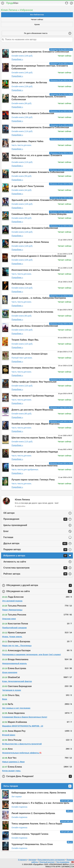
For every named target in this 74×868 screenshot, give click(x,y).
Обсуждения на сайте (39, 591)
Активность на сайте (15, 562)
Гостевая (8, 537)
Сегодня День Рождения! (39, 776)
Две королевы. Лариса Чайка (27, 141)
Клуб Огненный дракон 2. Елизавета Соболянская (39, 256)
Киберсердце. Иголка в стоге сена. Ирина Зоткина (39, 793)
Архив (37, 25)
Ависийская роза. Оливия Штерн (30, 354)
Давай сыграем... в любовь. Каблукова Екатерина (39, 298)
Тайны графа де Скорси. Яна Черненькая (34, 382)
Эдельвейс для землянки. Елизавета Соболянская (39, 200)
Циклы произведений (15, 525)
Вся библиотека (37, 15)
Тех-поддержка (63, 862)
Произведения (35, 519)
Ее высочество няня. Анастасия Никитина (35, 466)
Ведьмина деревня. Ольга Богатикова (32, 312)
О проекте (23, 860)
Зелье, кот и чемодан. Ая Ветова (29, 83)
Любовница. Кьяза (22, 284)
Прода (12, 3)
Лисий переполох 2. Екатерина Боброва (33, 813)
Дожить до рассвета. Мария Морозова (32, 410)
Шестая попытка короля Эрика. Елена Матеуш (37, 438)
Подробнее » (17, 59)
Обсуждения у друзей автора (39, 585)
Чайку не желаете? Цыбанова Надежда (33, 396)
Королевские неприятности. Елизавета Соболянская (40, 127)
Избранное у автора (35, 556)
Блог (6, 531)
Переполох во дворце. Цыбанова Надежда (35, 452)
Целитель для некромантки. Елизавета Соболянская (40, 52)
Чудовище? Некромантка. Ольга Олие (32, 844)
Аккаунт (67, 3)
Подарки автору (35, 550)
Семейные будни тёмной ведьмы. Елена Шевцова (39, 214)
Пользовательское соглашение (51, 860)
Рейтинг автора (35, 574)
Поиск (71, 3)
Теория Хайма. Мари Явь (25, 340)
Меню (3, 3)
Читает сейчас (37, 20)
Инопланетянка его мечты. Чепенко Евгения (36, 270)
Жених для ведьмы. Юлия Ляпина (30, 242)
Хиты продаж (37, 786)
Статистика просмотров (35, 568)
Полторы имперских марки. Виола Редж (33, 368)
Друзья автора (35, 544)
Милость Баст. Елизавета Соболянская (33, 113)
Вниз (71, 865)
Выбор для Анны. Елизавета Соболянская (35, 326)
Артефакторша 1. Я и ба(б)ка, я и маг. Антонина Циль (40, 803)
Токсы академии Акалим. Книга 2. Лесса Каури (37, 824)
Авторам (32, 860)
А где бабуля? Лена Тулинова (28, 186)
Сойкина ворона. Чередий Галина (30, 834)
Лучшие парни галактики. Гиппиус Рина (33, 480)
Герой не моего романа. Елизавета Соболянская (38, 172)
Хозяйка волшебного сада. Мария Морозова (36, 424)
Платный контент (47, 862)
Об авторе (9, 513)
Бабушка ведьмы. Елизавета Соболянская (35, 228)
